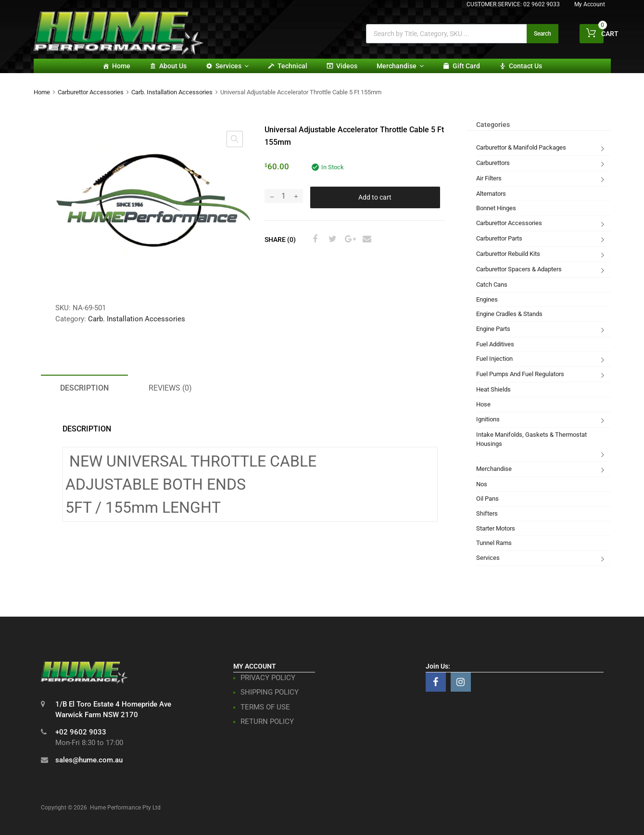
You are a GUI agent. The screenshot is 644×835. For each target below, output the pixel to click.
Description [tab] (84, 388)
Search (543, 34)
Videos (347, 66)
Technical (292, 66)
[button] (235, 139)
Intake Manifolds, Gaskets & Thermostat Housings (531, 439)
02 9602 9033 (542, 4)
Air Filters (489, 178)
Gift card (466, 66)
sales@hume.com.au (89, 760)
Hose (483, 404)
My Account (590, 4)
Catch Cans (492, 285)
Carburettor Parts (499, 238)
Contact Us (525, 66)
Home (121, 66)
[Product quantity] (284, 196)
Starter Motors (496, 528)
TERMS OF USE (265, 707)
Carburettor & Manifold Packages (521, 147)
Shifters (487, 513)
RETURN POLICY (267, 721)
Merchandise (400, 66)
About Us (173, 66)
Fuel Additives (495, 344)
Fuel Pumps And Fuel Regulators (520, 374)
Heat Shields (493, 389)
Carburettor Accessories (91, 92)
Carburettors (493, 163)
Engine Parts (493, 329)
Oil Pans (487, 499)
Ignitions (488, 419)
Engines (487, 299)
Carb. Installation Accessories (172, 92)
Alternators (491, 194)
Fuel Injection (494, 359)
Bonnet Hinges (496, 208)
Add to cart (375, 197)
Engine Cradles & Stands (509, 314)
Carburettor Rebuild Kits (508, 254)
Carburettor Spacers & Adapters (519, 269)
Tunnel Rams (494, 543)
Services (232, 66)
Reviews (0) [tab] (170, 388)
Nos (482, 484)
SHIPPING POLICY (270, 692)
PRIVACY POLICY (268, 678)
